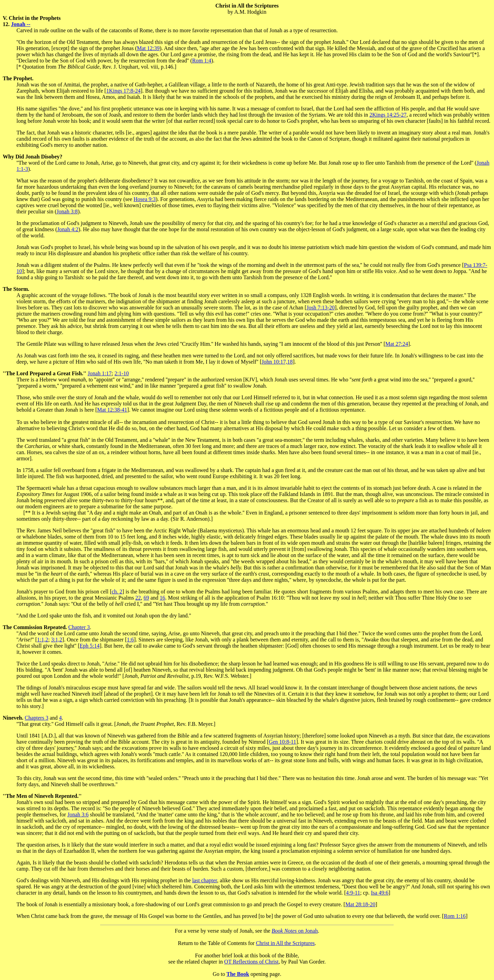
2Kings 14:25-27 (388, 115)
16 (163, 598)
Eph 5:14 (90, 646)
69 (146, 598)
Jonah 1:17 (100, 373)
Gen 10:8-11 (282, 742)
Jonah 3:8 (67, 211)
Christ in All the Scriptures (285, 943)
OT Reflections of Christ (251, 962)
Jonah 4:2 (68, 229)
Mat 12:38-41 (112, 410)
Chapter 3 (79, 627)
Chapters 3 (37, 718)
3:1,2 (57, 640)
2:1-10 (122, 373)
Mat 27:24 (397, 344)
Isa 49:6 (380, 893)
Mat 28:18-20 (361, 904)
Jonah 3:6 (78, 814)
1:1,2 (43, 640)
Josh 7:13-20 (320, 308)
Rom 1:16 (455, 916)
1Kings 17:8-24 (123, 91)
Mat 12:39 (148, 48)
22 (138, 598)
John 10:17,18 (277, 362)
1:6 (130, 640)
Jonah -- (21, 24)
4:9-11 (353, 893)
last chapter (205, 880)
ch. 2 (117, 592)
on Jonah (295, 931)
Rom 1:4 (202, 61)
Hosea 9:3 (144, 199)
